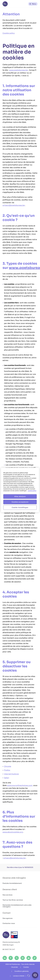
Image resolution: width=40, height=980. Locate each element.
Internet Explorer (12, 774)
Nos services (8, 895)
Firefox (7, 770)
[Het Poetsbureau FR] (5, 4)
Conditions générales (22, 971)
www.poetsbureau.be (19, 70)
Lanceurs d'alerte (19, 976)
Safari (7, 778)
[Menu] (33, 4)
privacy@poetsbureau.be (14, 205)
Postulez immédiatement (12, 883)
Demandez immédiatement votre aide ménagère (17, 906)
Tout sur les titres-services (13, 900)
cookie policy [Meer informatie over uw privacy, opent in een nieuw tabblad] (32, 491)
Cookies (26, 967)
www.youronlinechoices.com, (20, 785)
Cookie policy (9, 33)
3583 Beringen (8, 945)
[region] (20, 490)
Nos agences (8, 918)
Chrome (8, 766)
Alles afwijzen (20, 496)
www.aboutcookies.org (13, 832)
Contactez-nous (9, 923)
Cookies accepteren (20, 502)
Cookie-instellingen (20, 507)
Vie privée (14, 967)
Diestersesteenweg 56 (11, 942)
